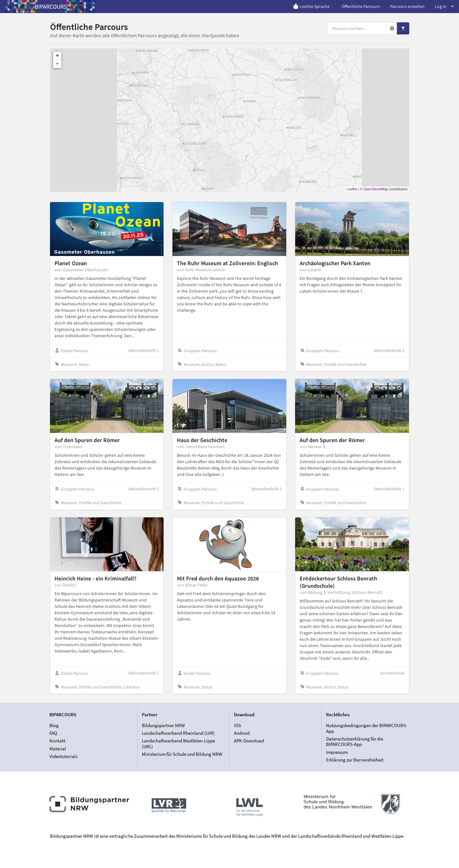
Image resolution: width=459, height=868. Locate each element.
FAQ (53, 733)
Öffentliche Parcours (361, 6)
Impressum (337, 752)
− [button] (58, 64)
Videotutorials (63, 756)
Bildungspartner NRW (163, 726)
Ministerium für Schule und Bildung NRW (182, 754)
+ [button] (58, 56)
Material (58, 749)
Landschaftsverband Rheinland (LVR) (178, 733)
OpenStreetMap (376, 189)
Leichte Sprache (311, 6)
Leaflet (352, 189)
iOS (237, 726)
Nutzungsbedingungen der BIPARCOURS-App (367, 728)
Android (242, 733)
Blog (54, 726)
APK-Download (249, 741)
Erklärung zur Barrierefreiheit (355, 760)
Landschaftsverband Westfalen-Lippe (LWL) (178, 744)
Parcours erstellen (407, 6)
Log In (444, 6)
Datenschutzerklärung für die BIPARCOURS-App (355, 742)
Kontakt (57, 741)
